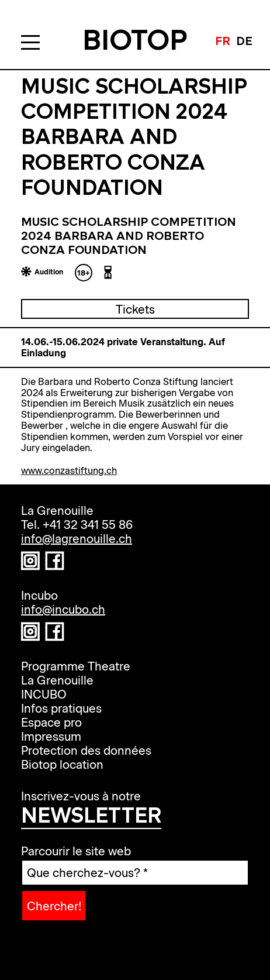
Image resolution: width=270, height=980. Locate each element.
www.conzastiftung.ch (69, 470)
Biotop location (62, 764)
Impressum (51, 736)
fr (223, 42)
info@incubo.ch (63, 609)
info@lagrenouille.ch (77, 538)
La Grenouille (57, 680)
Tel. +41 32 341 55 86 (77, 524)
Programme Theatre (76, 666)
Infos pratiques (61, 708)
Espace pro (51, 722)
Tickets (135, 309)
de (244, 42)
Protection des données (86, 750)
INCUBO (44, 694)
